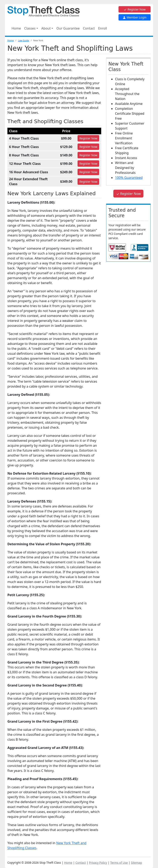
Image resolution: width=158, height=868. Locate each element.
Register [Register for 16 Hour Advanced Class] (88, 172)
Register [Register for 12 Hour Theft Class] (88, 164)
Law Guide (23, 40)
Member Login (135, 17)
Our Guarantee (68, 28)
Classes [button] (30, 28)
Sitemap (136, 863)
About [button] (46, 28)
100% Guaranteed (129, 178)
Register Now (134, 9)
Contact (89, 28)
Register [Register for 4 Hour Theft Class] (88, 138)
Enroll (103, 28)
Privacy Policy (98, 863)
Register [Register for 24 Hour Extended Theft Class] (88, 182)
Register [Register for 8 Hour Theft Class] (88, 155)
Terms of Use (119, 863)
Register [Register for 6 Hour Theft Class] (88, 147)
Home (16, 28)
